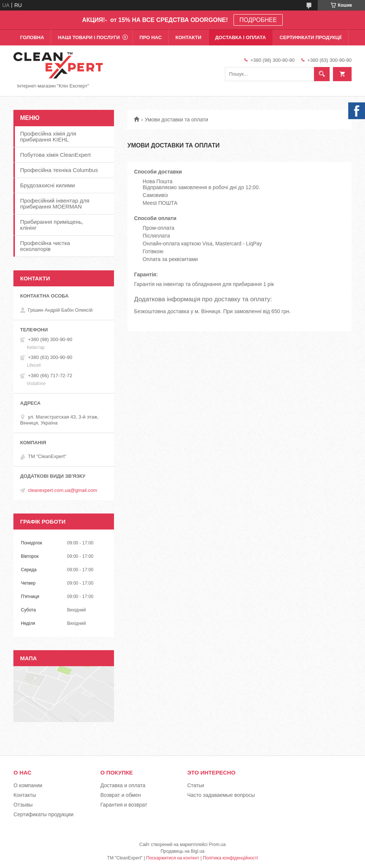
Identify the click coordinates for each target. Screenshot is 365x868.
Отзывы (23, 805)
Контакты (25, 795)
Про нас (151, 37)
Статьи (196, 785)
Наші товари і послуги (89, 37)
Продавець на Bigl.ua (182, 851)
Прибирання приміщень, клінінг (52, 225)
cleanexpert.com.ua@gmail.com (63, 490)
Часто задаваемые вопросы (221, 795)
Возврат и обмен (121, 795)
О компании (28, 785)
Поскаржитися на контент (173, 858)
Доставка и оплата (123, 785)
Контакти (188, 37)
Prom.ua (217, 845)
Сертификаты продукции (43, 814)
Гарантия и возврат (124, 805)
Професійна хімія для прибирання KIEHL (48, 136)
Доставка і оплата (241, 37)
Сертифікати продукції (311, 37)
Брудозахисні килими (47, 185)
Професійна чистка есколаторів (45, 246)
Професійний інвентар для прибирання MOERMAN (55, 204)
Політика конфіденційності (231, 858)
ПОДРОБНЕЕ (258, 20)
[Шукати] (322, 74)
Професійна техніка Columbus (59, 170)
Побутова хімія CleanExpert (55, 155)
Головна (32, 37)
